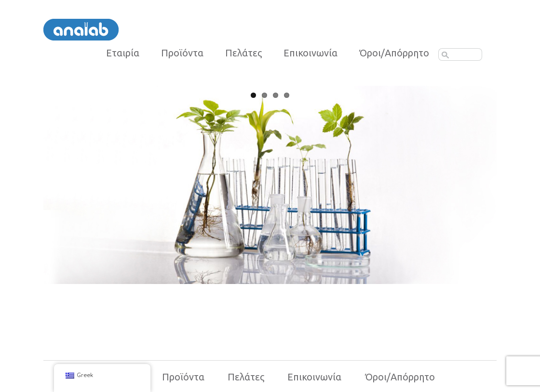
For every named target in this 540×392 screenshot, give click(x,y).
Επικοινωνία (310, 53)
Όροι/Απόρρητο (400, 377)
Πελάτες (243, 53)
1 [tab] (253, 95)
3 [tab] (276, 95)
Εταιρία (123, 53)
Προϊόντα (182, 53)
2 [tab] (264, 95)
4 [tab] (287, 95)
